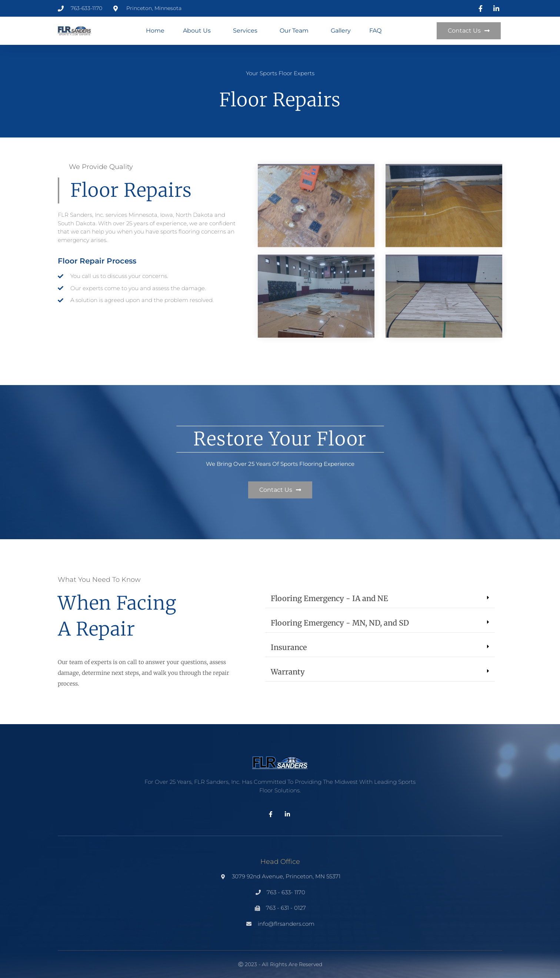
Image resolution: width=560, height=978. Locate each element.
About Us (199, 31)
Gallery (341, 31)
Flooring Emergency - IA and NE (329, 598)
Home (155, 31)
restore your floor (280, 439)
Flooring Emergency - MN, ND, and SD (340, 623)
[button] (380, 599)
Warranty (288, 672)
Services (247, 31)
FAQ (375, 31)
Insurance (289, 647)
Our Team (296, 31)
